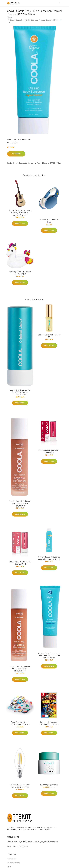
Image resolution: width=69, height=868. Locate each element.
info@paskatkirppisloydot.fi (17, 847)
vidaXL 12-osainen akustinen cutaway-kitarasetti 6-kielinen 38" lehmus (20, 213)
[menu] (60, 3)
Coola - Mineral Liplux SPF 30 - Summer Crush (20, 563)
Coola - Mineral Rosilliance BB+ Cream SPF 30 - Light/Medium (20, 503)
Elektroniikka (12, 859)
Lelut (9, 867)
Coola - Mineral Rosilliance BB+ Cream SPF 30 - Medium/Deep (20, 669)
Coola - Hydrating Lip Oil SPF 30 (49, 336)
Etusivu (10, 18)
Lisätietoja (16, 154)
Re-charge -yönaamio (49, 785)
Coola (29, 139)
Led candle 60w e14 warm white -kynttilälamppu (20, 786)
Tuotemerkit (21, 139)
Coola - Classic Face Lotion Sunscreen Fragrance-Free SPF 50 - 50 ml (49, 655)
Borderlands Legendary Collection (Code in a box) (49, 723)
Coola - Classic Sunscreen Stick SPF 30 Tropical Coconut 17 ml (20, 392)
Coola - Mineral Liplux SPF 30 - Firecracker (49, 452)
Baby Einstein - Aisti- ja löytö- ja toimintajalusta (20, 723)
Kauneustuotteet (13, 863)
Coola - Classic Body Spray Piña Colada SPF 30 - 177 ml (49, 558)
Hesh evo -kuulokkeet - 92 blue (49, 221)
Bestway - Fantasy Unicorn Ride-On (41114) (20, 273)
